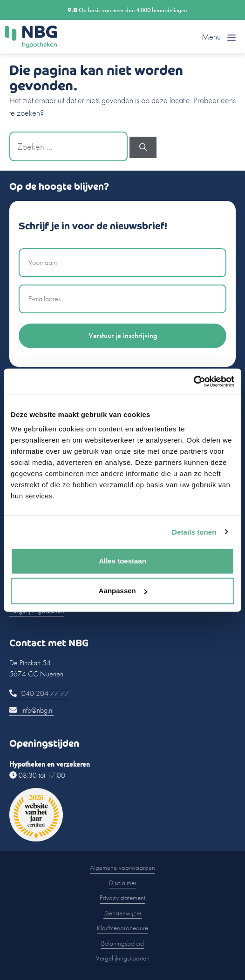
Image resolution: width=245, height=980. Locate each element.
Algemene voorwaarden (122, 867)
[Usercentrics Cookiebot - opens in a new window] (194, 382)
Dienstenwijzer (122, 913)
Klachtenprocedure (122, 928)
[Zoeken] (143, 147)
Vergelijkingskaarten (123, 958)
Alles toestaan (122, 561)
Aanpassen (123, 591)
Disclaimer (123, 883)
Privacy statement (122, 898)
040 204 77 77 (39, 693)
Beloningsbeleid (122, 943)
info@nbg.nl (31, 710)
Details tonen (194, 532)
